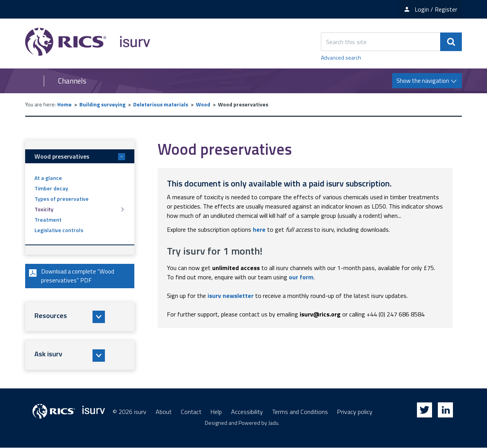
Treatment (48, 220)
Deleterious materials (161, 104)
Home (64, 104)
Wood (203, 104)
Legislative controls (59, 230)
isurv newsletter (231, 296)
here (259, 229)
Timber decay (51, 188)
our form (301, 277)
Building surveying (102, 104)
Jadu (273, 423)
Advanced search (341, 57)
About (164, 412)
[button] (80, 317)
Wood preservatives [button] (80, 156)
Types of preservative (62, 199)
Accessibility (247, 412)
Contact (191, 412)
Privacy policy (355, 412)
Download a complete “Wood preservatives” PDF (72, 276)
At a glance (48, 178)
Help (216, 412)
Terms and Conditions (300, 412)
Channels (72, 81)
